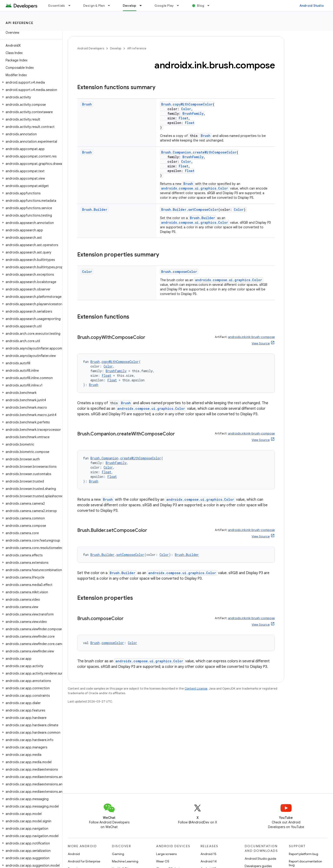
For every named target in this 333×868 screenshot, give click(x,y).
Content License (196, 689)
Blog (201, 6)
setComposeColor (203, 209)
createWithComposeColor (215, 152)
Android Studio (312, 6)
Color (186, 109)
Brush (87, 104)
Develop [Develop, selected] (130, 6)
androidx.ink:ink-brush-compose (251, 337)
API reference (20, 23)
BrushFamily (193, 113)
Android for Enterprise (84, 861)
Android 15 (208, 854)
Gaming (118, 854)
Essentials (57, 6)
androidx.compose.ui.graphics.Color (195, 188)
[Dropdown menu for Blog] (210, 6)
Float (183, 118)
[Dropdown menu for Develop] (143, 6)
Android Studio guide (260, 859)
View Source (261, 343)
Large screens (166, 854)
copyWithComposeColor (193, 104)
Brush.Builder (95, 209)
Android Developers (91, 48)
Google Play (164, 6)
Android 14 (209, 861)
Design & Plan (94, 6)
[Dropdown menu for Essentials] (71, 6)
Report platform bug (304, 854)
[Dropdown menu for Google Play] (180, 6)
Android (74, 854)
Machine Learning (125, 861)
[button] (30, 82)
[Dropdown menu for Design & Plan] (111, 6)
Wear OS (163, 861)
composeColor (185, 272)
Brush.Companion (176, 152)
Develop (116, 48)
